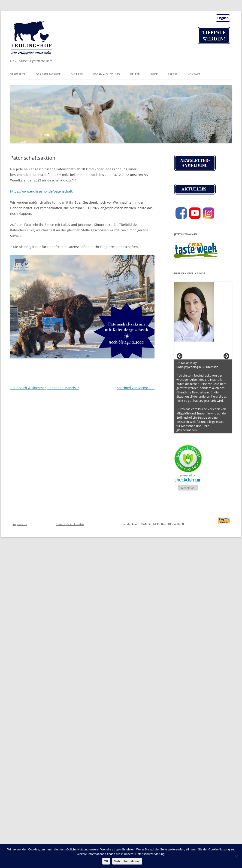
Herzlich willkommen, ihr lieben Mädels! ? (45, 388)
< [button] (180, 356)
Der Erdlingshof (48, 74)
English (223, 18)
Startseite (18, 74)
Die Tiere (77, 74)
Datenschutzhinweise (70, 524)
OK (106, 861)
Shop (154, 74)
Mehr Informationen (127, 861)
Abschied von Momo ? (136, 388)
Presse (173, 74)
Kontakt (194, 74)
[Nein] (236, 856)
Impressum (20, 524)
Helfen (135, 74)
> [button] (226, 356)
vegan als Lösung (106, 74)
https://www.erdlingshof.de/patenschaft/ (42, 191)
